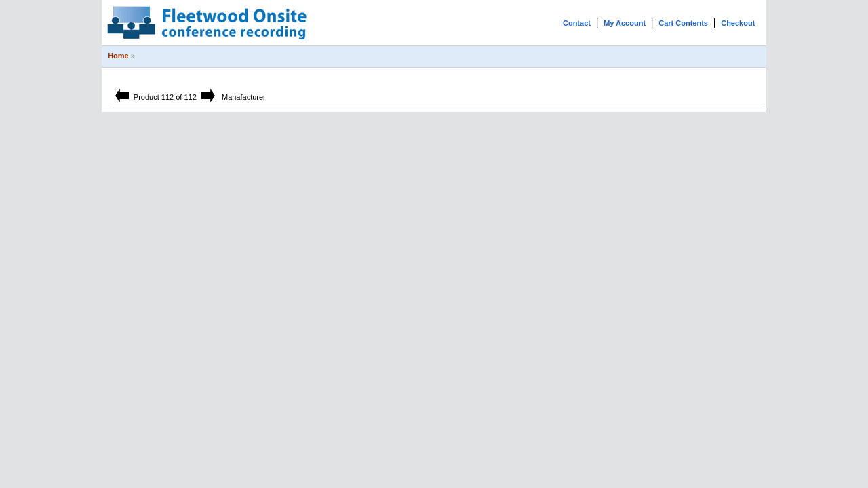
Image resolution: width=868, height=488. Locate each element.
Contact (577, 23)
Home (118, 56)
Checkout (738, 23)
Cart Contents (683, 23)
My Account (625, 23)
